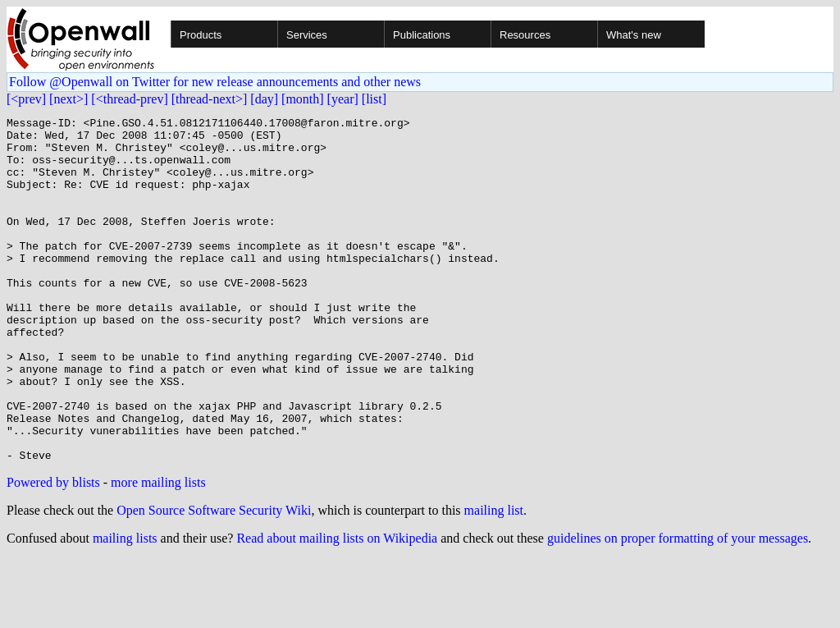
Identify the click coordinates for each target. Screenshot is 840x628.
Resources (525, 35)
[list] (374, 99)
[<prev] (26, 99)
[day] (264, 99)
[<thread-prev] (129, 99)
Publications (422, 35)
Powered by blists (53, 551)
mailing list (494, 579)
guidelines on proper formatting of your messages (678, 607)
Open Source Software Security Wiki (214, 579)
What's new (634, 35)
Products (201, 35)
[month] (303, 99)
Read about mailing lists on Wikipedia (337, 607)
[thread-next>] (210, 99)
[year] (343, 99)
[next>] (68, 99)
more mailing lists (158, 551)
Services (307, 35)
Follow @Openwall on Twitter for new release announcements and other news (215, 82)
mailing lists (125, 607)
